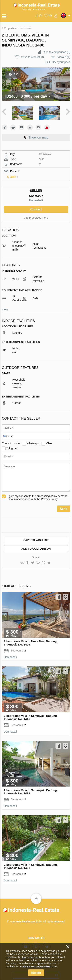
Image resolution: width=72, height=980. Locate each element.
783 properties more (36, 212)
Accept (36, 973)
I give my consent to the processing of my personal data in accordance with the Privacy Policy (38, 492)
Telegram (12, 443)
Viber (49, 438)
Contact (36, 204)
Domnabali (36, 195)
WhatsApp (33, 438)
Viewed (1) (64, 57)
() (41, 15)
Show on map (38, 137)
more (5, 304)
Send (64, 503)
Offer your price (61, 62)
